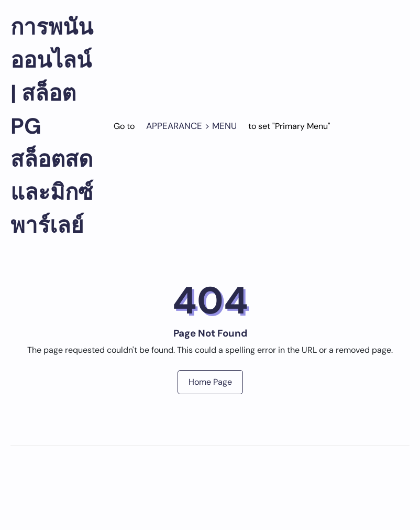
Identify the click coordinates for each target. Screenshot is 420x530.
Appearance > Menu (191, 126)
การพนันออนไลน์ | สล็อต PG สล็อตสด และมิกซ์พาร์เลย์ (52, 126)
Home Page (210, 382)
